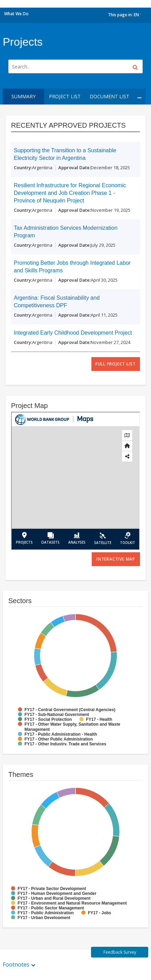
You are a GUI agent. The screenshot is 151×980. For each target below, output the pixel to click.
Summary (23, 96)
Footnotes (16, 964)
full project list (116, 364)
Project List (65, 96)
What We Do (16, 14)
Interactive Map (116, 559)
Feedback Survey (120, 952)
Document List (109, 96)
